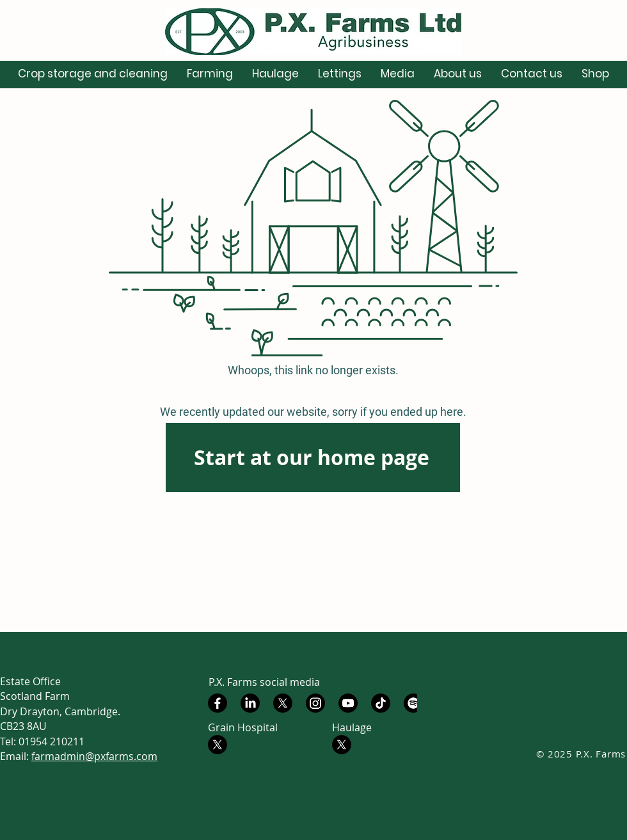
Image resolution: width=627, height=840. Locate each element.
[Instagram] (315, 703)
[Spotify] (413, 703)
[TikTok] (381, 703)
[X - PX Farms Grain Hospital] (218, 745)
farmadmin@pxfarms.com (94, 756)
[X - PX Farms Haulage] (342, 745)
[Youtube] (348, 703)
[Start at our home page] (313, 457)
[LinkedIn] (250, 703)
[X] (283, 703)
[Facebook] (218, 703)
